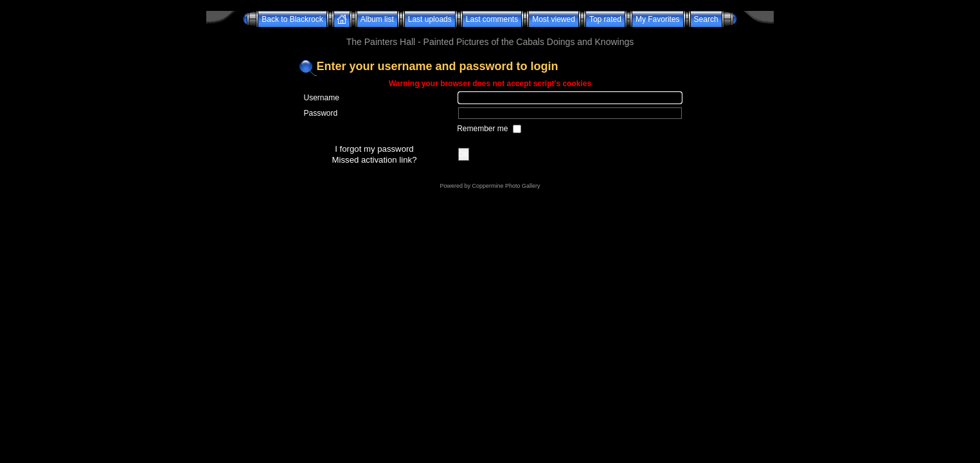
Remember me (484, 129)
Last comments (492, 19)
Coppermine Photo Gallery (506, 186)
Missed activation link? (375, 160)
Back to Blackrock (292, 19)
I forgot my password (374, 149)
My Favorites (658, 19)
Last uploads (430, 19)
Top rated (605, 19)
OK (464, 154)
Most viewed (554, 19)
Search (706, 19)
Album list (377, 19)
